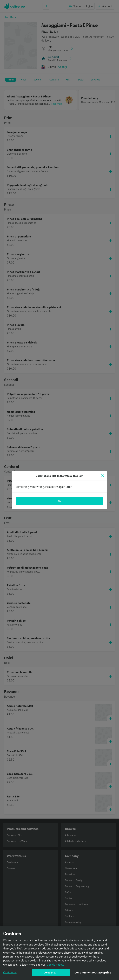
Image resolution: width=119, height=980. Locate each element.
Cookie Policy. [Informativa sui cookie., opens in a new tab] (55, 966)
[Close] (103, 476)
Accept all (51, 974)
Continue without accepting (93, 974)
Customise (10, 973)
